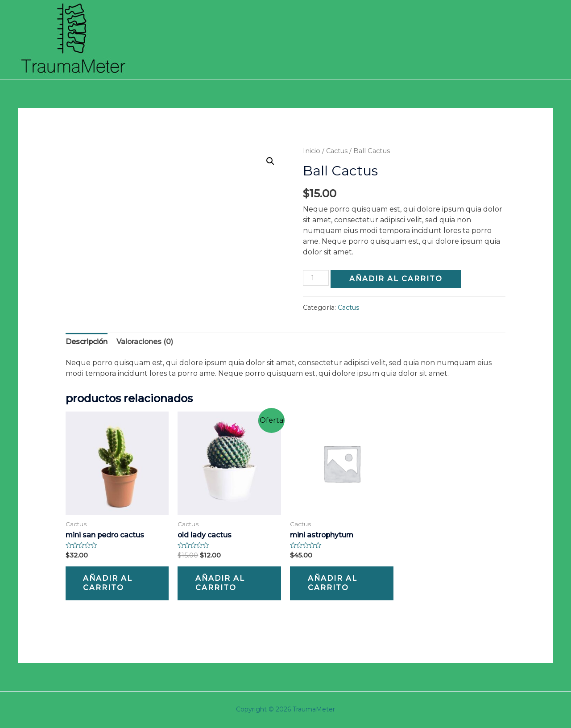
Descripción (87, 341)
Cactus (337, 151)
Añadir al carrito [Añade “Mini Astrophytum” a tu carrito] (333, 583)
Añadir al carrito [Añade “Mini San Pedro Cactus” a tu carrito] (109, 583)
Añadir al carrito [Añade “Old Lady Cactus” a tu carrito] (221, 583)
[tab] (87, 341)
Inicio (312, 151)
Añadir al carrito (396, 278)
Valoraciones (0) (146, 341)
